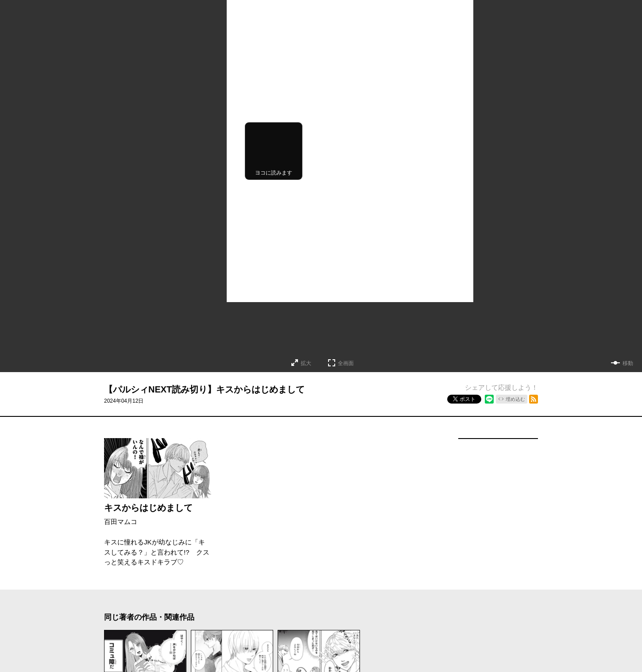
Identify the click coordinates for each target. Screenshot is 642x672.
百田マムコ (121, 522)
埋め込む (515, 399)
